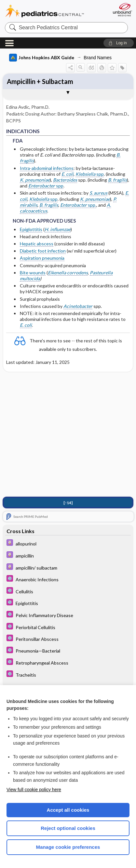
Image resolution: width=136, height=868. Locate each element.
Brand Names (98, 58)
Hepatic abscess (37, 244)
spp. (78, 205)
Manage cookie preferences (68, 847)
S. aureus (98, 193)
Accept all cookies (68, 810)
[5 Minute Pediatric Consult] (68, 580)
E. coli (68, 174)
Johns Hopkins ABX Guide (42, 58)
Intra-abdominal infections (47, 168)
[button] (119, 43)
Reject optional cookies (68, 828)
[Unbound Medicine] (122, 10)
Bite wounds (33, 273)
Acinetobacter (78, 306)
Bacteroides (65, 180)
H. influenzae (58, 229)
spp (90, 174)
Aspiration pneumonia (42, 258)
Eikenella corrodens (68, 273)
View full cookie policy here (34, 790)
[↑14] (68, 503)
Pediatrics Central (45, 11)
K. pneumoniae (35, 180)
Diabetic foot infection (43, 251)
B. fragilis (49, 205)
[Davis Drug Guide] (68, 544)
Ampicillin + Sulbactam (40, 81)
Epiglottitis (31, 229)
